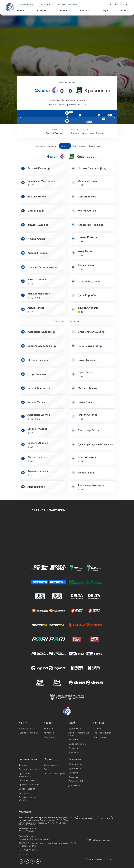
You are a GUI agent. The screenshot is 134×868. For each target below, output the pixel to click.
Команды (73, 778)
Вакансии (73, 748)
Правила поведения (29, 785)
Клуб (105, 10)
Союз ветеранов (77, 744)
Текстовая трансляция (46, 146)
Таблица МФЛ (76, 782)
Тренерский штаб (102, 733)
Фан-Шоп (45, 4)
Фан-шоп (23, 765)
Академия (75, 759)
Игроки (97, 728)
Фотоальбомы (51, 765)
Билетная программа (29, 769)
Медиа (63, 10)
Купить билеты (26, 4)
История (73, 740)
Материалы (94, 146)
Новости (42, 10)
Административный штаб (79, 734)
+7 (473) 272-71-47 (28, 850)
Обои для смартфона (54, 773)
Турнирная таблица (29, 733)
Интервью (49, 733)
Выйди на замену (27, 780)
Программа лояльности (25, 775)
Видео (47, 769)
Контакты (74, 752)
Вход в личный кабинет (67, 4)
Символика (24, 793)
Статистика (79, 146)
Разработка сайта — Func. (99, 859)
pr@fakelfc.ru (25, 854)
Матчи (20, 10)
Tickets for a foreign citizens (29, 799)
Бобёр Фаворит (27, 789)
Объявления (50, 737)
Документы (74, 786)
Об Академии (75, 765)
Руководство (75, 728)
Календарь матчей (28, 728)
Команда (85, 10)
